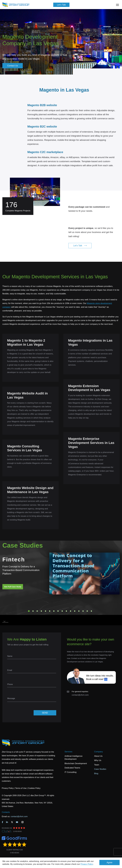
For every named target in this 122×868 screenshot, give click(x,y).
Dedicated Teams (72, 768)
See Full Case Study (13, 587)
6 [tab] (50, 611)
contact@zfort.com (80, 695)
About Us (98, 756)
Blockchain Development (76, 763)
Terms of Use (21, 788)
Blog (96, 773)
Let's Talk (61, 5)
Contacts (6, 812)
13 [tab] (79, 611)
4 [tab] (41, 611)
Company (98, 752)
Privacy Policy (87, 864)
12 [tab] (75, 611)
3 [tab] (37, 611)
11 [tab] (71, 611)
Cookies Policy (34, 788)
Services (68, 752)
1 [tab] (29, 611)
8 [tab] (58, 611)
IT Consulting (71, 772)
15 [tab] (87, 611)
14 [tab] (83, 611)
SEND (45, 713)
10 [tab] (66, 611)
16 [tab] (91, 611)
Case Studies (100, 769)
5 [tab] (46, 611)
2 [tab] (33, 611)
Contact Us (13, 66)
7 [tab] (54, 611)
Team (97, 765)
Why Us (98, 760)
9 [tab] (62, 611)
